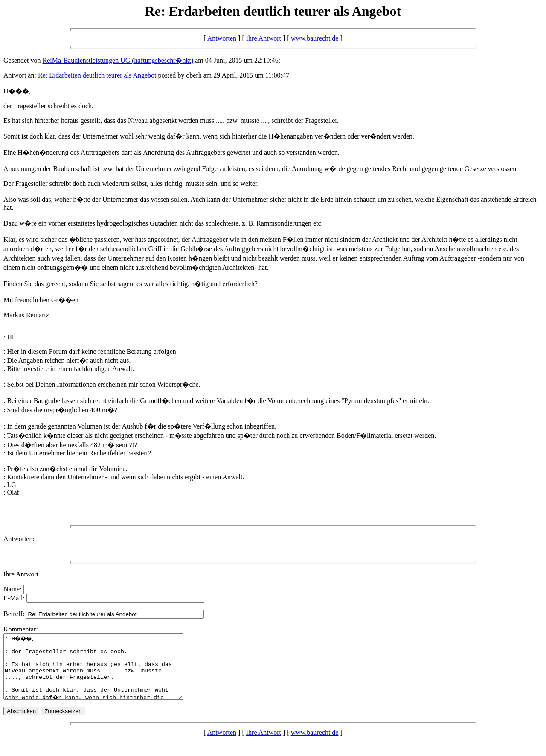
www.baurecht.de (315, 38)
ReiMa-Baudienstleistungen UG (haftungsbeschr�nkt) (118, 60)
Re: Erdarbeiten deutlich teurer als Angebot (97, 75)
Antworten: (19, 539)
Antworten (222, 38)
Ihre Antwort (264, 38)
